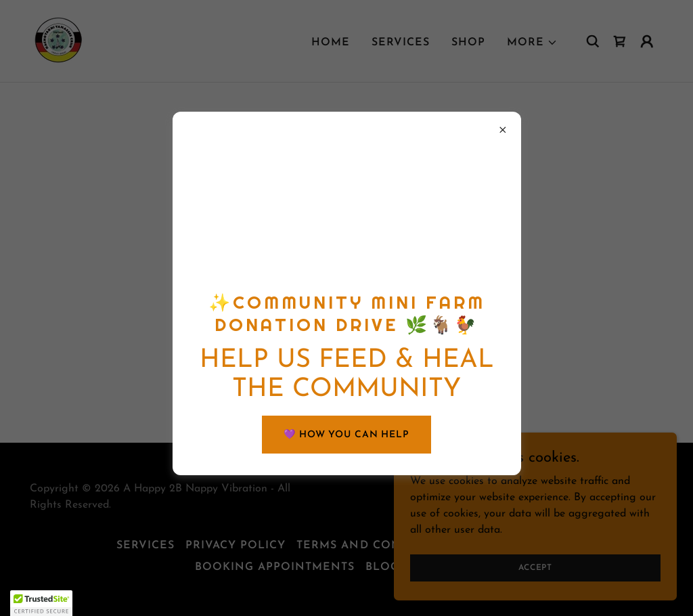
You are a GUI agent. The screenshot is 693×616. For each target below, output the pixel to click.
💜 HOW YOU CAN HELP (346, 435)
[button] (41, 603)
